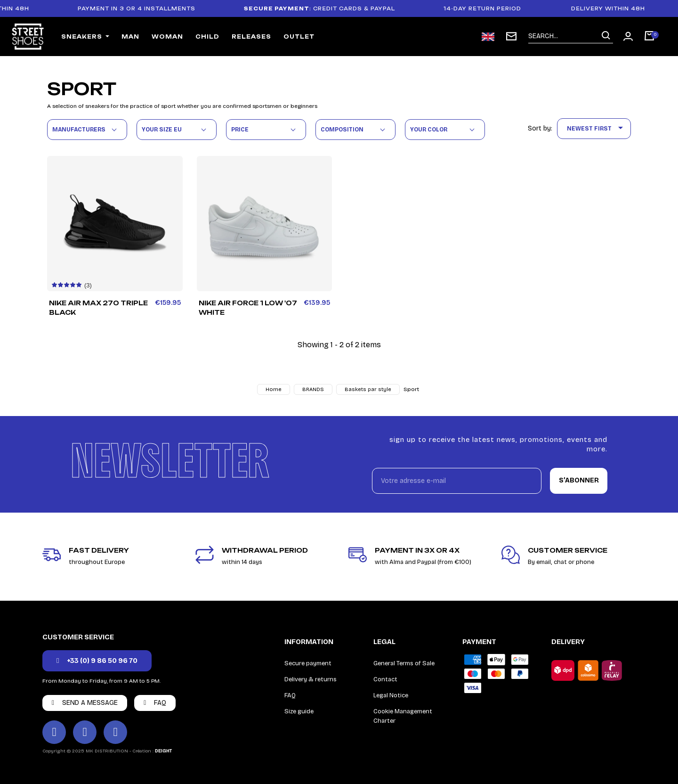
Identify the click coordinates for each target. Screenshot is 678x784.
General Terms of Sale (404, 663)
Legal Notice (391, 695)
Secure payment (308, 663)
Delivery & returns (311, 679)
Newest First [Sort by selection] (597, 129)
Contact (385, 679)
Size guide (299, 711)
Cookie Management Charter (403, 716)
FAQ (290, 695)
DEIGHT (163, 751)
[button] (97, 661)
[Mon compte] (628, 36)
